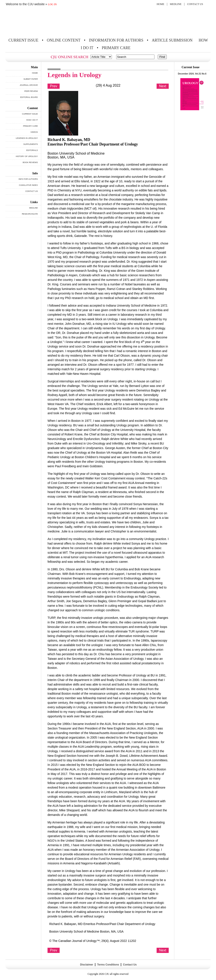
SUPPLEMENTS (31, 144)
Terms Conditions (108, 965)
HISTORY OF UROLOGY (27, 156)
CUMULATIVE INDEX (28, 185)
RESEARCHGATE (30, 214)
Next (163, 86)
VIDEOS (34, 132)
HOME (160, 4)
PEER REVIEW (31, 91)
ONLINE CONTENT (64, 40)
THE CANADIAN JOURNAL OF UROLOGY (37, 22)
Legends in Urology (74, 75)
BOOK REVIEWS (30, 162)
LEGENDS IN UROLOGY (27, 138)
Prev (54, 86)
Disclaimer (87, 965)
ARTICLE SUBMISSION (172, 40)
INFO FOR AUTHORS (28, 179)
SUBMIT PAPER (31, 79)
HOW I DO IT (32, 120)
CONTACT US (195, 4)
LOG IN (52, 4)
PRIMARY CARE (116, 48)
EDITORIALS (32, 150)
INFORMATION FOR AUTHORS (116, 40)
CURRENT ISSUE (23, 40)
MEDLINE (176, 4)
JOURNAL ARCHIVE (29, 85)
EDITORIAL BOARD (29, 97)
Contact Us (129, 965)
